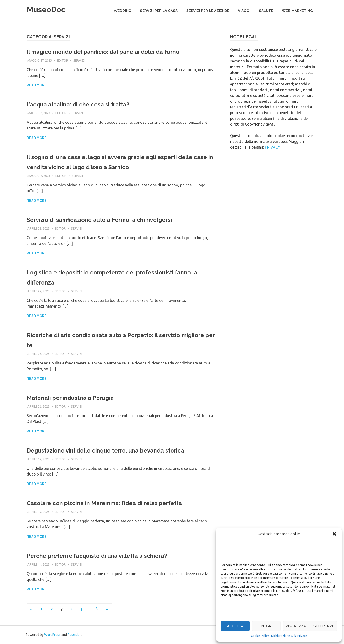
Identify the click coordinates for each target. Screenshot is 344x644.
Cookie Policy (260, 636)
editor (63, 60)
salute (266, 11)
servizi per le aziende (208, 11)
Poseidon (75, 635)
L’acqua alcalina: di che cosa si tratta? (87, 104)
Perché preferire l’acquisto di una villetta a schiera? (110, 556)
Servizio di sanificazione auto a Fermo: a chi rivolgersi (113, 220)
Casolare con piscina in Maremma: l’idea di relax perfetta (118, 503)
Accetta (235, 626)
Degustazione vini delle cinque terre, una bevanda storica (120, 450)
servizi (79, 60)
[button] (334, 534)
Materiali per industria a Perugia (79, 398)
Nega (266, 626)
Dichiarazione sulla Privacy (289, 636)
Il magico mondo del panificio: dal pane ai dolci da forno (117, 52)
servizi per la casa (159, 11)
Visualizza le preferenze (310, 626)
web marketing (297, 11)
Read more (37, 85)
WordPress (52, 635)
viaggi (244, 11)
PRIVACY (273, 147)
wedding (123, 11)
